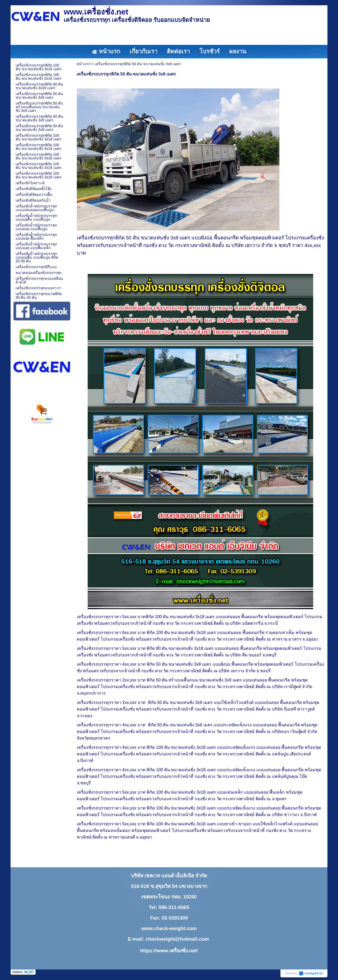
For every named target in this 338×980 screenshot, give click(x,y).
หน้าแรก (83, 64)
